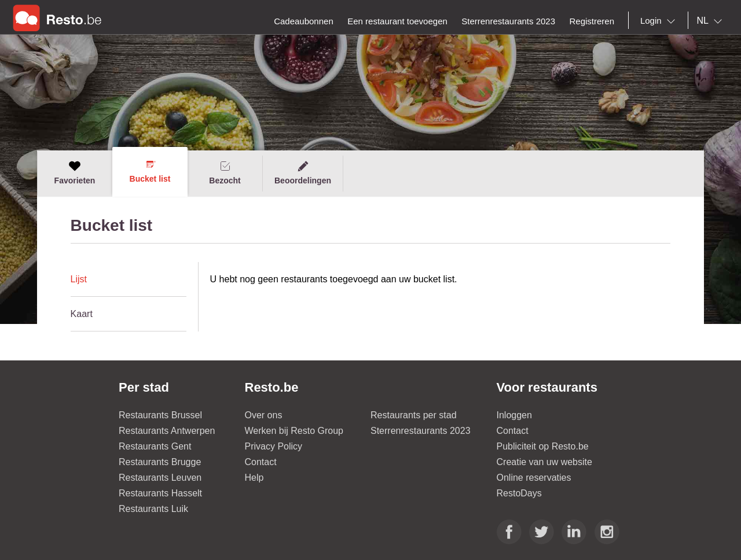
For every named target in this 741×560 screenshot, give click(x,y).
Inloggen (514, 415)
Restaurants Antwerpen (167, 431)
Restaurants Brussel (160, 415)
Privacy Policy (274, 446)
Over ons (264, 415)
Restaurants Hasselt (160, 493)
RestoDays (519, 493)
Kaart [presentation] (82, 314)
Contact (261, 462)
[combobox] (660, 21)
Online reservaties (534, 478)
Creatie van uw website (544, 462)
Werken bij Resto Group (294, 431)
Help (254, 478)
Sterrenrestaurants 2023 (421, 431)
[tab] (129, 279)
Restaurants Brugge (160, 462)
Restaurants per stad (414, 415)
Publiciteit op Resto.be (543, 446)
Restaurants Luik (153, 509)
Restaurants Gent (155, 446)
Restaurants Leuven (160, 478)
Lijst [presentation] (79, 279)
